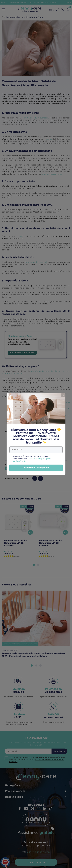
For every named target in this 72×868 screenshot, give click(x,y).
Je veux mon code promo (31, 468)
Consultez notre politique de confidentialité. (27, 460)
